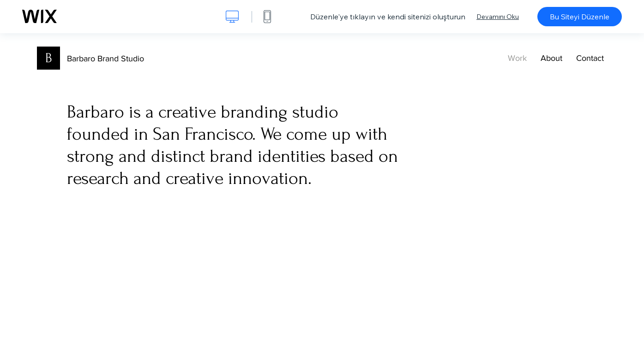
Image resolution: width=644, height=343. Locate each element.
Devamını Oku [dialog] (498, 17)
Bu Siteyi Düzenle (580, 17)
